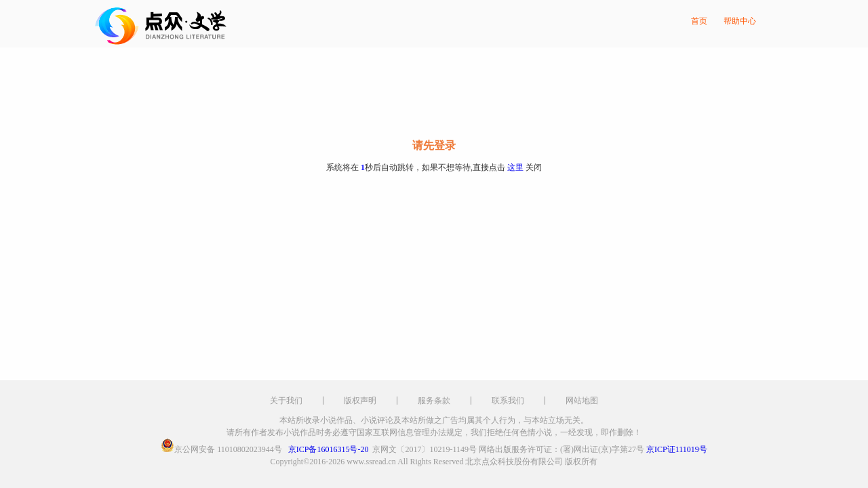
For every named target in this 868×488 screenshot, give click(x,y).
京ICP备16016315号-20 (329, 449)
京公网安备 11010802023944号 (228, 449)
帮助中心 (740, 21)
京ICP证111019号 (677, 449)
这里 (515, 167)
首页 (699, 21)
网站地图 (582, 401)
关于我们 (286, 401)
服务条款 (434, 401)
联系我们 (508, 401)
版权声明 (360, 401)
